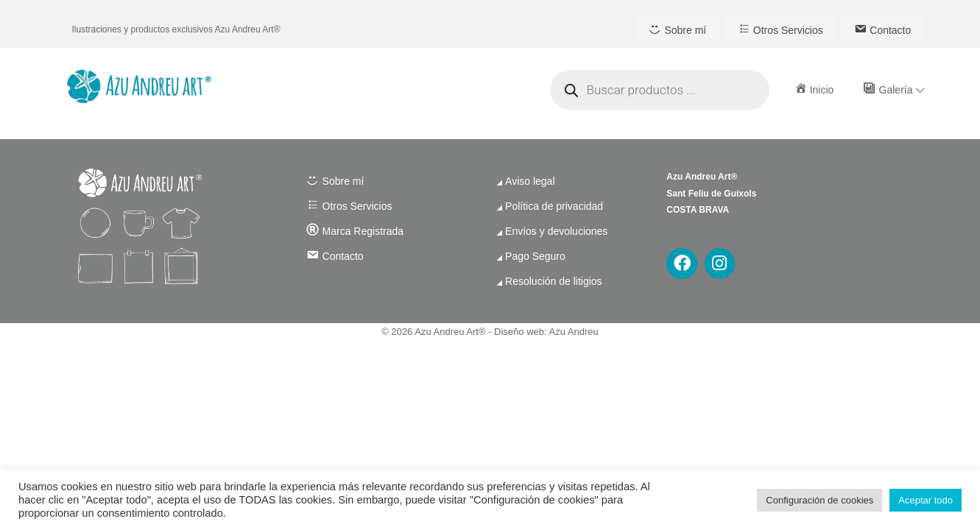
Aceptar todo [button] (926, 500)
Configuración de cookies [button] (819, 500)
